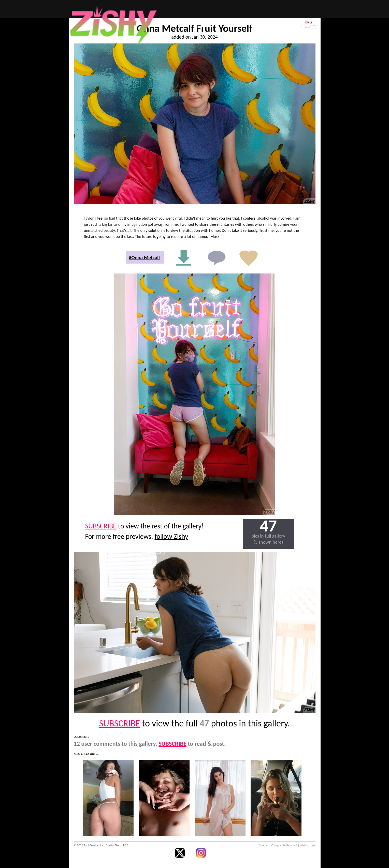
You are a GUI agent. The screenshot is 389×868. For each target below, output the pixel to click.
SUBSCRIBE (101, 526)
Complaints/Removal (284, 845)
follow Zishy (171, 536)
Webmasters (308, 845)
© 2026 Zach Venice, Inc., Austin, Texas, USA (101, 845)
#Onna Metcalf (144, 257)
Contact (264, 845)
